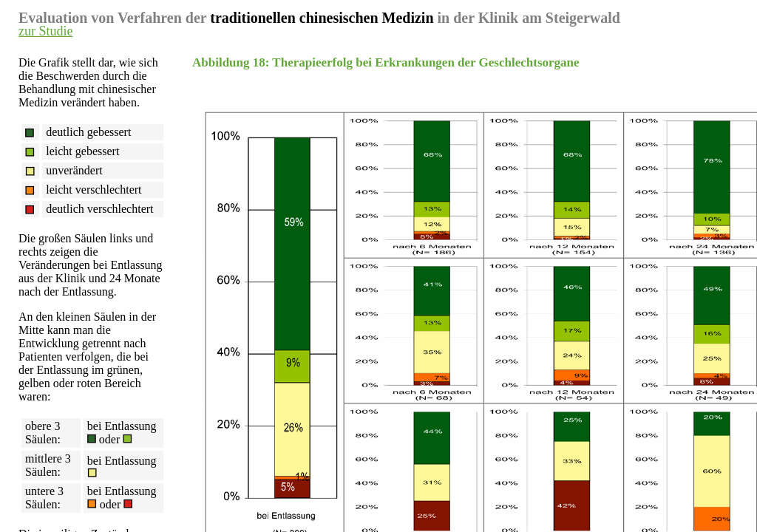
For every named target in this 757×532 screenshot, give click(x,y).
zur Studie (46, 31)
